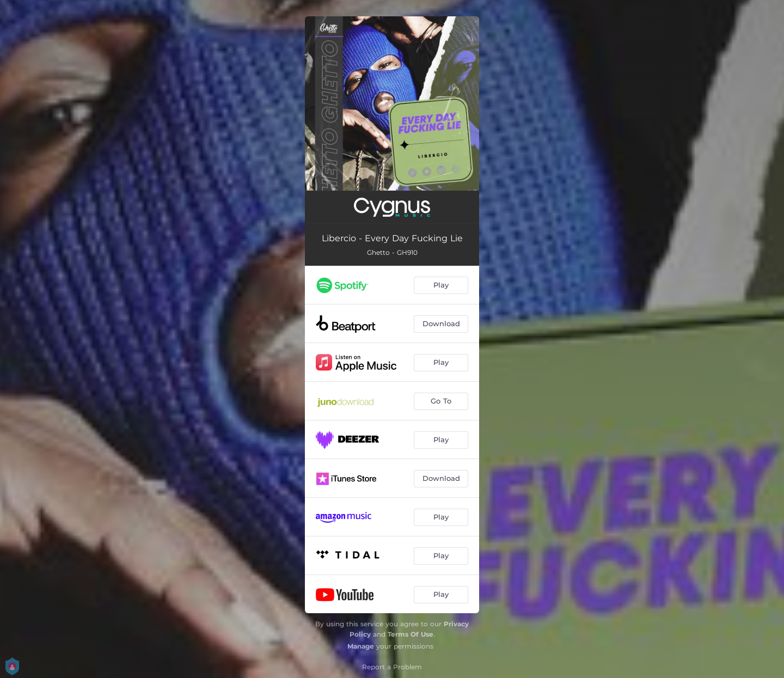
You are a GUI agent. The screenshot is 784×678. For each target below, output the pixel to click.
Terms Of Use (411, 634)
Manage (361, 646)
